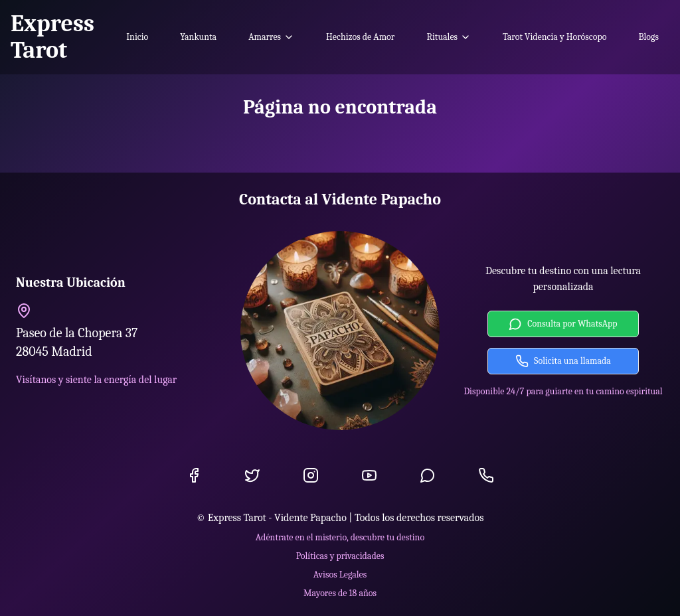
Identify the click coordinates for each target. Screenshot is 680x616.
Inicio (137, 37)
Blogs (648, 37)
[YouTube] (369, 475)
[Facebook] (194, 475)
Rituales (449, 37)
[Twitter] (252, 475)
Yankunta (198, 37)
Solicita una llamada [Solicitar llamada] (563, 361)
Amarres (271, 37)
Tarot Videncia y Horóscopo (554, 37)
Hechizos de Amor (360, 37)
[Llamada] (486, 475)
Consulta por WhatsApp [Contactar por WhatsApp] (563, 324)
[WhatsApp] (428, 475)
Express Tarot (52, 37)
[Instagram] (311, 475)
